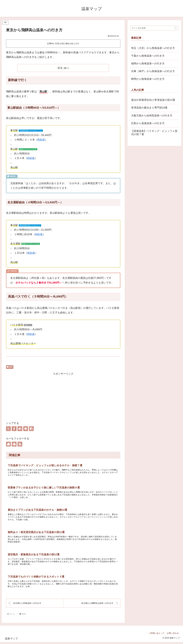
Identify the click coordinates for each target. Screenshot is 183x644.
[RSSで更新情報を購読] (20, 444)
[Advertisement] (63, 396)
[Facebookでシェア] (14, 429)
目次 (60, 68)
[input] (154, 28)
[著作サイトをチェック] (8, 444)
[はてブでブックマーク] (20, 429)
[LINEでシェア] (26, 429)
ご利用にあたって (156, 635)
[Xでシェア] (8, 429)
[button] (31, 429)
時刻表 (41, 140)
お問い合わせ (173, 635)
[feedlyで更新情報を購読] (14, 444)
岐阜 (10, 367)
